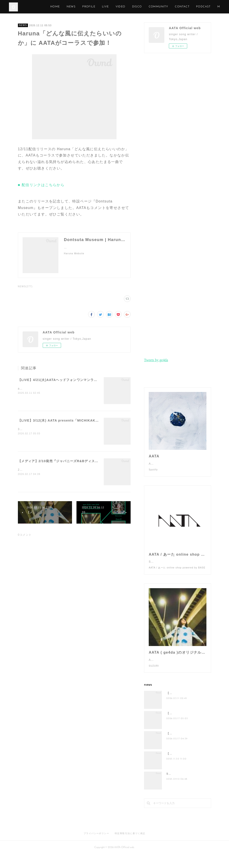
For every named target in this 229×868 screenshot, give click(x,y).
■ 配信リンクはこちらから (41, 185)
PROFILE (121, 7)
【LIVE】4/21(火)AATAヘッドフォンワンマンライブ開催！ (65, 380)
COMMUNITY (191, 7)
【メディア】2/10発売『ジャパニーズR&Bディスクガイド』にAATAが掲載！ (78, 461)
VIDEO (153, 7)
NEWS (104, 7)
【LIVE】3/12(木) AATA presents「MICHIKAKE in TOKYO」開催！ (74, 420)
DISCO (170, 7)
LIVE (138, 7)
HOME (88, 7)
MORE (212, 7)
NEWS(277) (25, 286)
